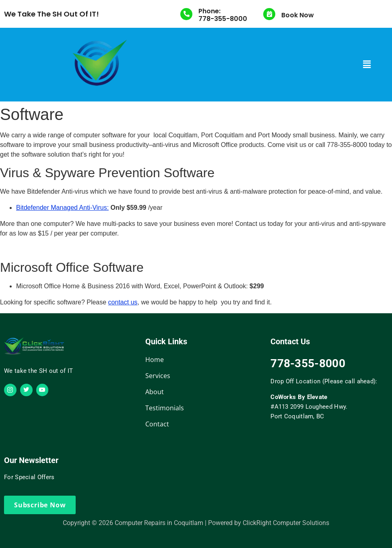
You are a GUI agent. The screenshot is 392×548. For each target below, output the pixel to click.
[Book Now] (269, 14)
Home (155, 360)
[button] (367, 64)
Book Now (298, 15)
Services (158, 376)
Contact (157, 424)
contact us (123, 302)
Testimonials (165, 408)
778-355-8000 (223, 19)
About (155, 392)
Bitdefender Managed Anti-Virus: (62, 208)
